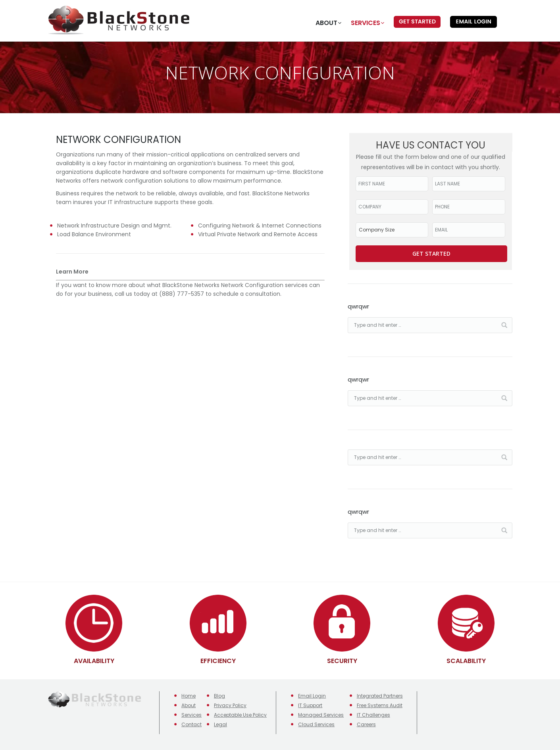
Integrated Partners (380, 696)
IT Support (310, 705)
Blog (219, 696)
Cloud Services (316, 724)
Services (191, 715)
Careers (366, 724)
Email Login (312, 696)
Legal (220, 724)
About (189, 705)
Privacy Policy (230, 705)
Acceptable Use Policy (240, 715)
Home (189, 696)
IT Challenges (373, 715)
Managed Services (321, 715)
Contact (191, 724)
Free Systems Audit (380, 705)
